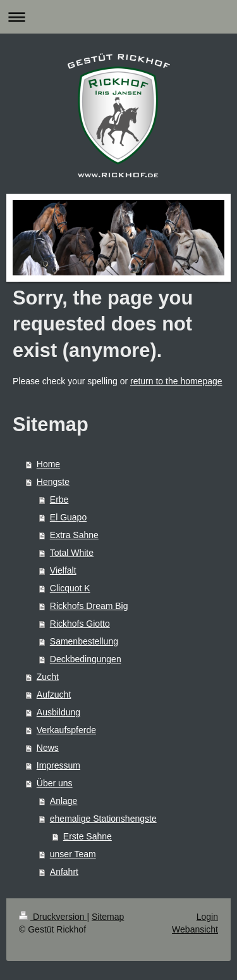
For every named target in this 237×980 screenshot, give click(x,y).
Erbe (59, 499)
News (48, 748)
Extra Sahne (74, 535)
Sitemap (108, 917)
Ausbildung (58, 712)
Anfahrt (64, 872)
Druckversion (53, 917)
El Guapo (68, 517)
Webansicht (195, 929)
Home (48, 464)
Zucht (48, 677)
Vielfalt (63, 570)
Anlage (64, 801)
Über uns (55, 783)
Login (207, 917)
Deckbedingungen (86, 659)
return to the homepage (176, 381)
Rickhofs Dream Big (89, 606)
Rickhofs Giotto (80, 624)
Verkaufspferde (66, 730)
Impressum (58, 765)
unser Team (73, 854)
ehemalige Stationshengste (103, 819)
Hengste (53, 482)
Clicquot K (70, 588)
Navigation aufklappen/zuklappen (118, 17)
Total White (72, 553)
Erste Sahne (88, 836)
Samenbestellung (84, 641)
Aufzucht (54, 694)
